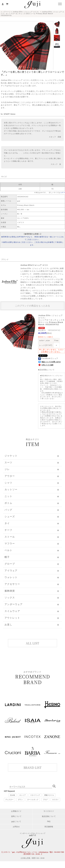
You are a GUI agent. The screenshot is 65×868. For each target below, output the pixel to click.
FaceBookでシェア (48, 358)
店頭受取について (47, 370)
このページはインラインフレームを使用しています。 (32, 763)
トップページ (6, 12)
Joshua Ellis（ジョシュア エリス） (26, 12)
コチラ (63, 193)
